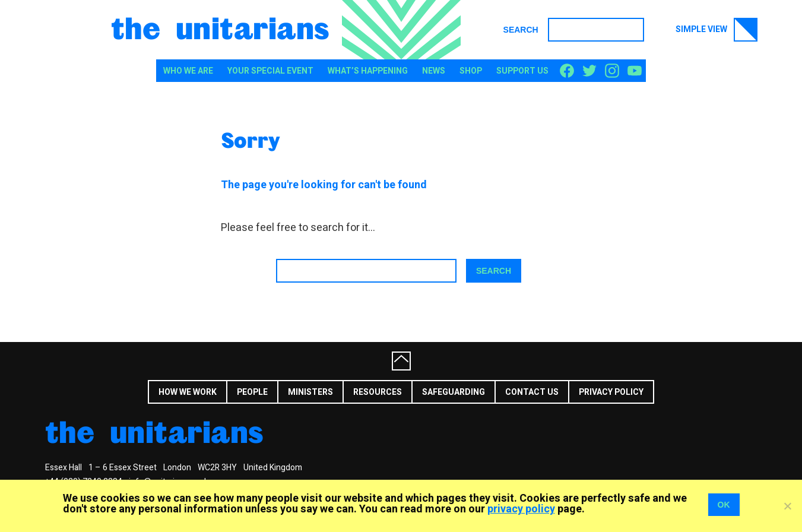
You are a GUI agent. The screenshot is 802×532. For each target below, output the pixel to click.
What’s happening (368, 71)
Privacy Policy (611, 392)
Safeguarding (454, 392)
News (434, 71)
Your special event (270, 71)
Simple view (717, 30)
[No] (787, 506)
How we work (188, 392)
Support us (522, 71)
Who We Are (188, 71)
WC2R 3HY (217, 468)
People (252, 392)
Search (521, 30)
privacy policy (521, 509)
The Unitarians (221, 27)
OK (724, 505)
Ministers (310, 392)
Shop (471, 71)
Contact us (532, 392)
